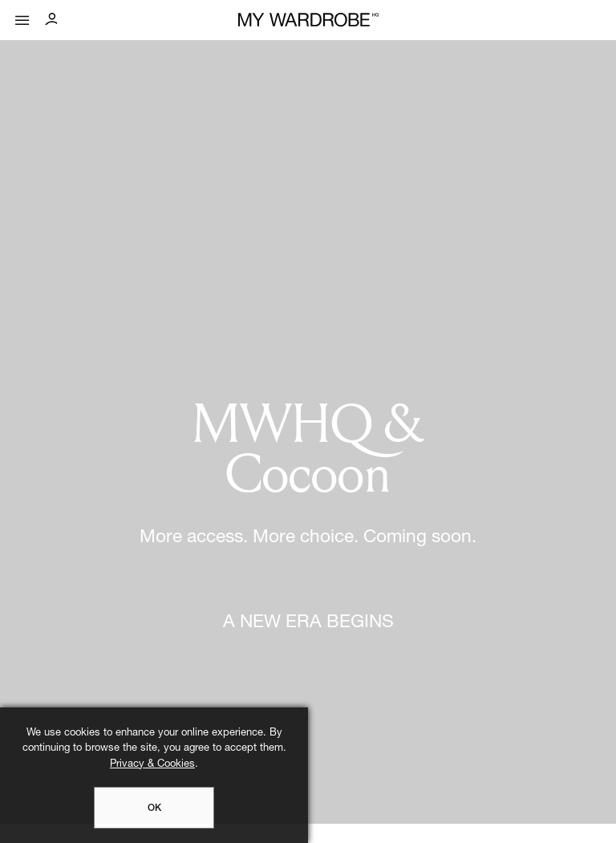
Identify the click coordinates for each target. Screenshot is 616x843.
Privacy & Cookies (152, 765)
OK (154, 809)
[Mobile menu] (22, 16)
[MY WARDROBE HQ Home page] (308, 20)
